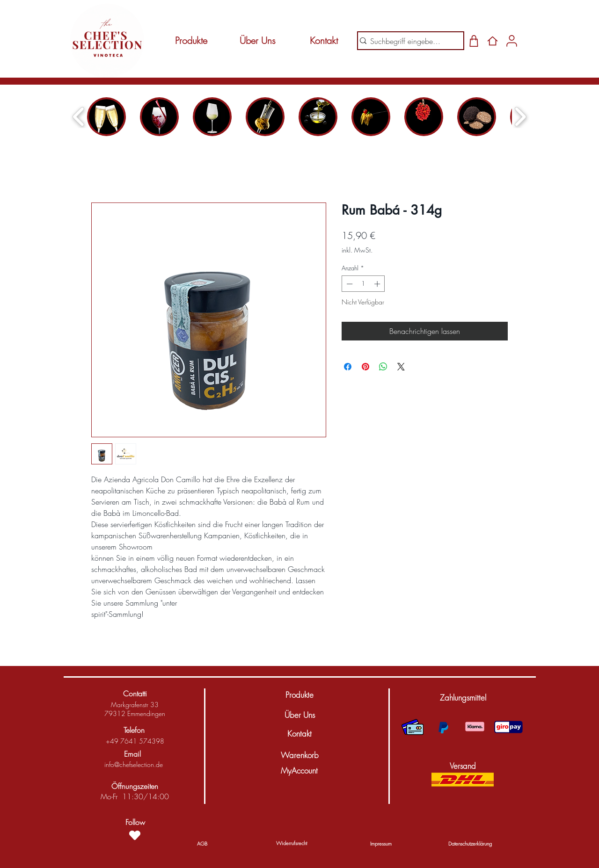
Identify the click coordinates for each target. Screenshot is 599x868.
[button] (463, 698)
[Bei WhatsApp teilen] (383, 367)
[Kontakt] (324, 41)
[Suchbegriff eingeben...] (407, 41)
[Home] (493, 41)
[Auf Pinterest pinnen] (365, 367)
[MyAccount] (299, 771)
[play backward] (79, 117)
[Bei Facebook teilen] (348, 367)
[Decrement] (349, 284)
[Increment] (378, 284)
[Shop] (474, 41)
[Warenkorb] (299, 755)
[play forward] (520, 117)
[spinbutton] (363, 284)
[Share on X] (401, 367)
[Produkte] (191, 41)
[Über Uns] (257, 41)
